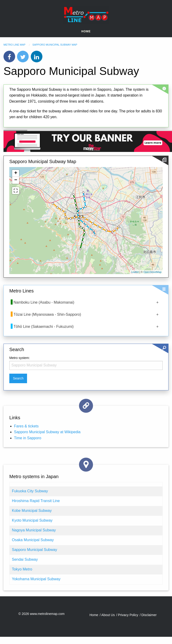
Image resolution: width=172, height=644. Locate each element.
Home (86, 31)
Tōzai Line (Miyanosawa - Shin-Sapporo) (47, 314)
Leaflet (135, 272)
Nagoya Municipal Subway (34, 530)
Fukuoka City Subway (30, 491)
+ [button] (16, 173)
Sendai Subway (25, 559)
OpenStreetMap (152, 272)
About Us (108, 615)
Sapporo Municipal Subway (34, 550)
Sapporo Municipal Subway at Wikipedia (47, 432)
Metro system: (20, 358)
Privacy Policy (128, 615)
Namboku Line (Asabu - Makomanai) (44, 302)
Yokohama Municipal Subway (36, 579)
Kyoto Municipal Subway (32, 520)
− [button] (16, 180)
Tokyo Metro (22, 569)
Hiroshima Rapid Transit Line (36, 501)
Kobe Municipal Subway (32, 511)
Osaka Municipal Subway (33, 540)
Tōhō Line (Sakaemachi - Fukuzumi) (44, 327)
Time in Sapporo (28, 438)
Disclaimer (149, 615)
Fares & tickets (26, 426)
